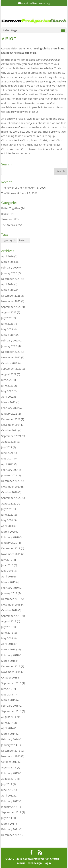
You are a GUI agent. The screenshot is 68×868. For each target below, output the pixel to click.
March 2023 (8, 335)
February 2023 (10, 340)
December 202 (10, 835)
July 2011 (7, 818)
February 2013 (10, 773)
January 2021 (9, 475)
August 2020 (9, 503)
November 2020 (11, 487)
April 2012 (7, 795)
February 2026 (10, 267)
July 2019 (7, 560)
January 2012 (9, 807)
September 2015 (11, 683)
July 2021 (7, 447)
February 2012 (10, 801)
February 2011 (10, 829)
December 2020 (11, 481)
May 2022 (7, 391)
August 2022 (9, 374)
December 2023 (11, 296)
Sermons (7, 219)
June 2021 (7, 453)
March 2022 (8, 402)
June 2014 (7, 723)
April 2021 (7, 464)
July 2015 (7, 689)
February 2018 (10, 655)
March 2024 (8, 290)
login (48, 863)
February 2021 (10, 470)
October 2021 (9, 430)
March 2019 (8, 582)
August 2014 (9, 717)
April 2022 (7, 397)
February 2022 (10, 408)
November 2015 (11, 672)
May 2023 (7, 329)
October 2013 (9, 762)
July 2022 (7, 380)
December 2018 (11, 599)
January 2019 (9, 593)
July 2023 (7, 318)
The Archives (9, 225)
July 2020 (7, 509)
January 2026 (9, 273)
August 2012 (9, 779)
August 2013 (9, 767)
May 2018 (7, 638)
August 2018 (9, 621)
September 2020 (11, 498)
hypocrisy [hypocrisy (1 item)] (9, 240)
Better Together (11, 208)
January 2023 (9, 346)
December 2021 (11, 419)
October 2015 (9, 677)
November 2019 (11, 554)
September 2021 (11, 436)
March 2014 (8, 734)
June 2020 (7, 515)
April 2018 (7, 644)
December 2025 (11, 279)
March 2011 (8, 824)
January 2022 (9, 414)
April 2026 (7, 256)
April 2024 (7, 284)
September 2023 (11, 307)
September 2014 (11, 711)
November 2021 (11, 425)
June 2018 (7, 633)
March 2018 (8, 649)
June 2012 (7, 790)
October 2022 (9, 363)
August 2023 (9, 312)
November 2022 (11, 357)
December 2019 (11, 548)
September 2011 (11, 812)
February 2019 (10, 588)
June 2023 (7, 324)
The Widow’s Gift (11, 193)
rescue (22, 863)
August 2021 (9, 442)
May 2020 (7, 520)
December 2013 (11, 751)
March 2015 (8, 700)
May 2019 (7, 571)
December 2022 (11, 352)
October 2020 (9, 492)
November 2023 (11, 301)
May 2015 (7, 694)
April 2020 (7, 526)
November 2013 (11, 756)
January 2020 (9, 543)
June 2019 (7, 565)
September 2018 (11, 616)
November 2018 (11, 605)
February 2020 (10, 537)
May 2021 (7, 458)
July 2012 (7, 784)
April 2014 (7, 728)
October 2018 (9, 610)
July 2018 (7, 627)
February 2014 (10, 739)
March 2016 (8, 661)
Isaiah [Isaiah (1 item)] (24, 240)
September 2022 (11, 369)
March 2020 (8, 532)
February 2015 (10, 706)
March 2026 (8, 262)
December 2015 (11, 666)
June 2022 (7, 385)
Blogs (5, 214)
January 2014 (9, 745)
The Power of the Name (16, 188)
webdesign (35, 863)
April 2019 (7, 576)
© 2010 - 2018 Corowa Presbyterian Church (33, 859)
